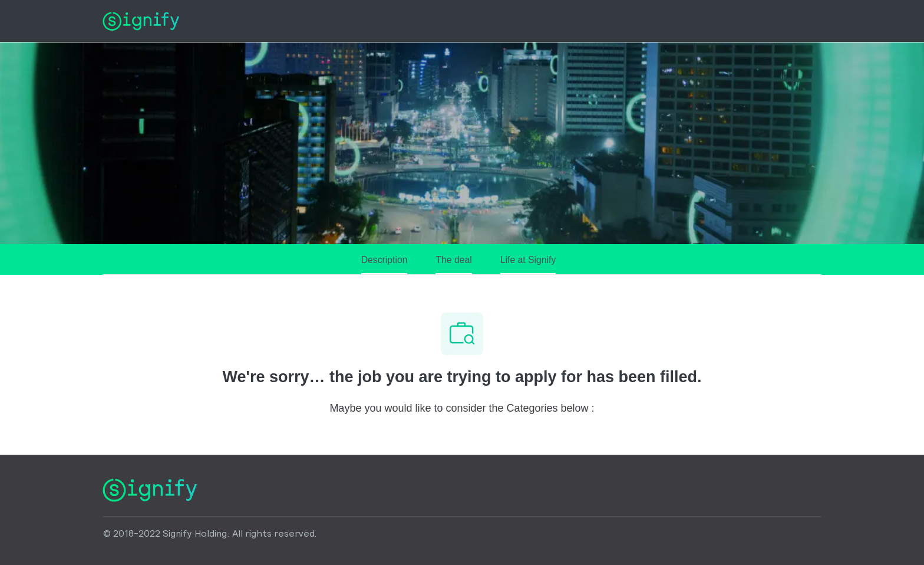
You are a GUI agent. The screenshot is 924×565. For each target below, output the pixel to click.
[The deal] (453, 264)
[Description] (385, 264)
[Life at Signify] (528, 264)
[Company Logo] (141, 21)
